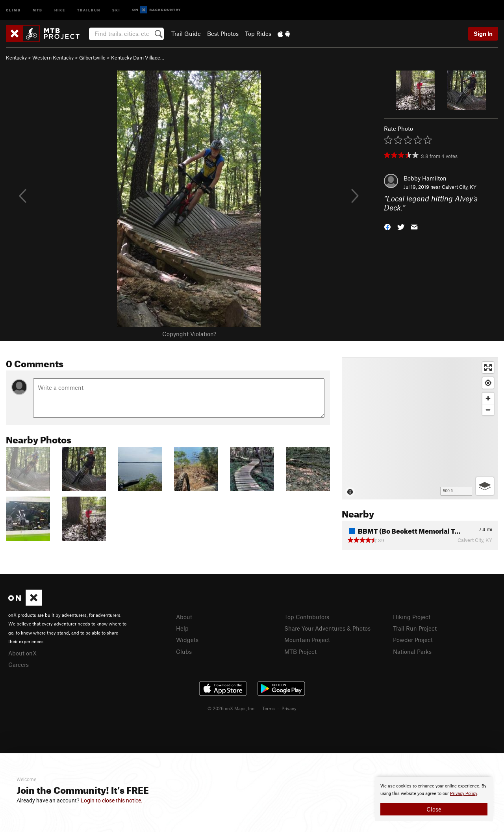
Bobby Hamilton (425, 178)
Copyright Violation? (189, 334)
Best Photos (223, 34)
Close (434, 809)
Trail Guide (186, 34)
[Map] (420, 428)
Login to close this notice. (112, 800)
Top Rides (258, 34)
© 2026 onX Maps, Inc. (232, 708)
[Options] (485, 486)
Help (182, 628)
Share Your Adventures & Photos (327, 628)
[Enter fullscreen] (488, 368)
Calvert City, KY (459, 187)
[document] (434, 799)
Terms (269, 708)
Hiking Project (412, 617)
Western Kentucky (53, 58)
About (184, 617)
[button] (387, 226)
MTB (38, 10)
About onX (22, 653)
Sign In (483, 34)
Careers (19, 664)
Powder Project (413, 640)
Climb (13, 10)
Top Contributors (307, 617)
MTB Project (300, 651)
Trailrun (89, 10)
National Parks (412, 651)
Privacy (289, 708)
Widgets (187, 640)
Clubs (184, 651)
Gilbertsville (92, 58)
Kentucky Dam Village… (138, 58)
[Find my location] (488, 383)
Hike (60, 10)
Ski (116, 10)
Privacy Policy (464, 794)
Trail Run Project (415, 628)
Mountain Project (307, 640)
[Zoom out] (488, 410)
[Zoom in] (488, 398)
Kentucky (16, 58)
